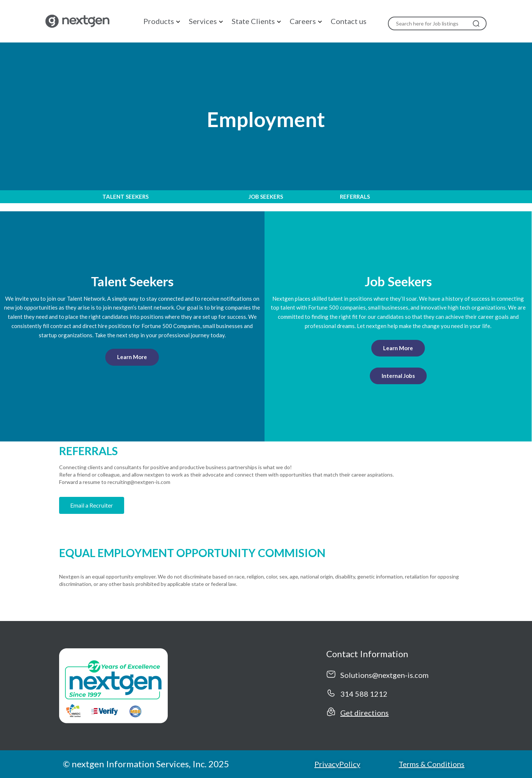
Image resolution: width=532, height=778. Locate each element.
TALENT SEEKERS (125, 197)
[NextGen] (76, 21)
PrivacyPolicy (337, 764)
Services (203, 21)
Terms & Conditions (432, 764)
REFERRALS (355, 197)
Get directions (364, 713)
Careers (303, 21)
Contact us (349, 21)
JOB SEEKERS (266, 197)
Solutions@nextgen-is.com (384, 675)
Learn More (132, 357)
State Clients (253, 21)
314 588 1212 (364, 694)
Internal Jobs (398, 376)
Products (159, 21)
